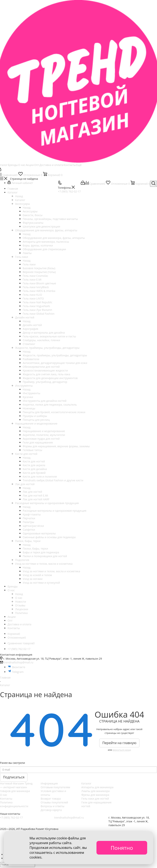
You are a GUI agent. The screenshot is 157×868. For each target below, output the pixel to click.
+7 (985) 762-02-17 (11, 818)
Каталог (20, 200)
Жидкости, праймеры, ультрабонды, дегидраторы (55, 355)
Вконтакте (16, 667)
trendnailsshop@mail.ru (19, 662)
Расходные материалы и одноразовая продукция (54, 511)
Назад (19, 196)
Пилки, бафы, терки (35, 549)
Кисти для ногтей (34, 461)
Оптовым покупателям (55, 787)
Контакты (6, 799)
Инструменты (31, 393)
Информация (49, 783)
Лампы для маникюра (95, 791)
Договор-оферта (51, 810)
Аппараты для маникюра (97, 787)
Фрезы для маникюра (95, 795)
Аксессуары (30, 211)
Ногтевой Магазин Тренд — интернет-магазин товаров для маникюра (16, 787)
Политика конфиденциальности (14, 804)
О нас (19, 598)
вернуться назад (122, 750)
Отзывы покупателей (54, 802)
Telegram (16, 672)
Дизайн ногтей (32, 325)
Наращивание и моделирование (44, 431)
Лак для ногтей (32, 492)
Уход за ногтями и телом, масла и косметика (51, 571)
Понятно (122, 848)
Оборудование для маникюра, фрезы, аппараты (54, 238)
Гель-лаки (29, 264)
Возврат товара (51, 799)
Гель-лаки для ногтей (95, 799)
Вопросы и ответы (52, 806)
